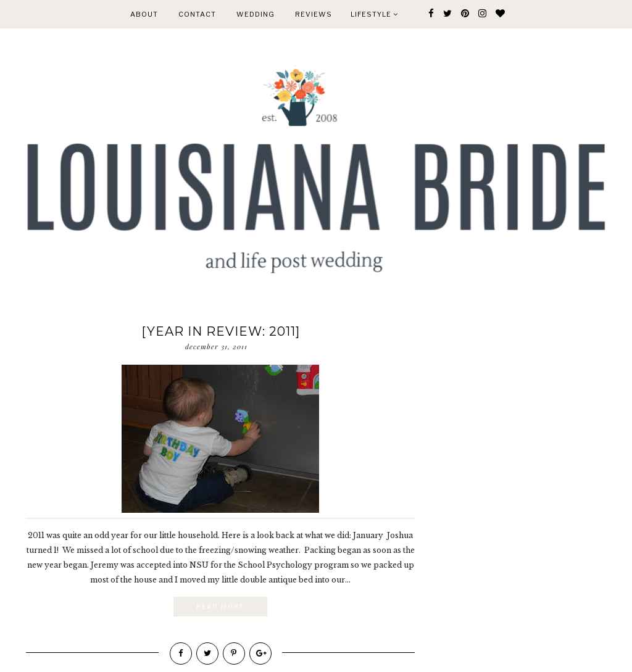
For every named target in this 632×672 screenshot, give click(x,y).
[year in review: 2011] (221, 331)
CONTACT (197, 14)
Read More (220, 607)
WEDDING (256, 14)
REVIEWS (314, 14)
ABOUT (144, 14)
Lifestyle (374, 14)
